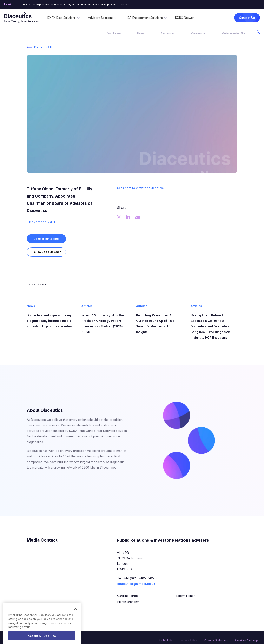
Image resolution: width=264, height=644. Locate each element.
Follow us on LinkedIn (47, 252)
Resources (168, 33)
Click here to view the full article (140, 188)
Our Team (114, 33)
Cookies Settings (247, 640)
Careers (196, 33)
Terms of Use (188, 640)
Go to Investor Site (234, 33)
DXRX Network (185, 18)
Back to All (43, 47)
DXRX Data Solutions (62, 18)
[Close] (75, 616)
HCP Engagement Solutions (144, 18)
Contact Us (247, 18)
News (141, 33)
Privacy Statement (216, 640)
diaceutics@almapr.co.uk (136, 584)
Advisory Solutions (101, 18)
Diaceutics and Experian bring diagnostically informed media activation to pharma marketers (74, 5)
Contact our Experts (47, 239)
